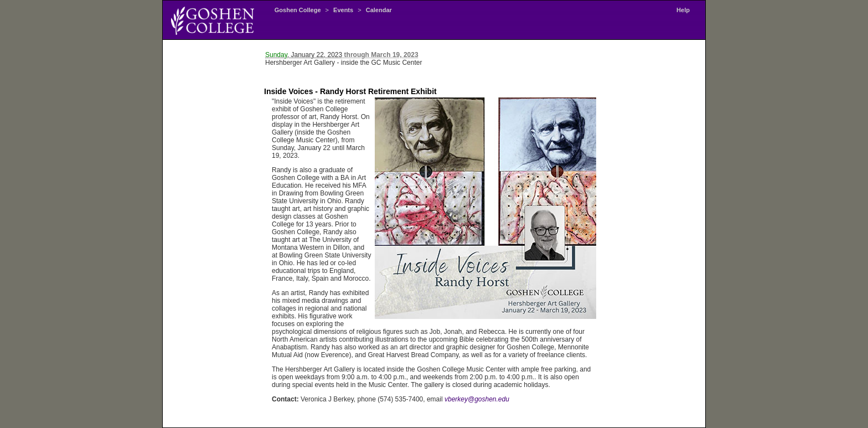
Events (343, 10)
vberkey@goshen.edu (477, 399)
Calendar (379, 10)
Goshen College (298, 10)
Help (683, 10)
